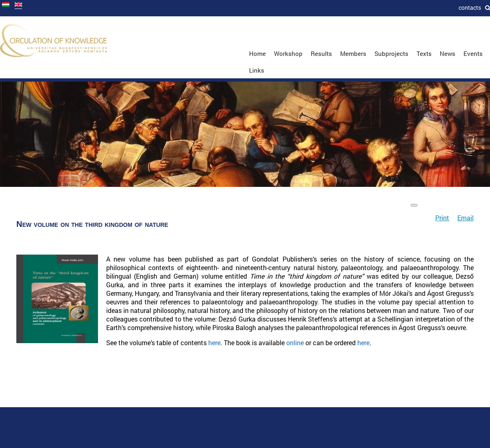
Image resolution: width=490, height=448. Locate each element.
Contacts (470, 8)
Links (257, 70)
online (295, 343)
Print (442, 218)
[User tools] (414, 205)
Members (353, 53)
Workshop (288, 53)
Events (473, 53)
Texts (424, 53)
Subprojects (391, 53)
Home (257, 53)
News (448, 53)
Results (321, 53)
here (214, 343)
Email (465, 218)
